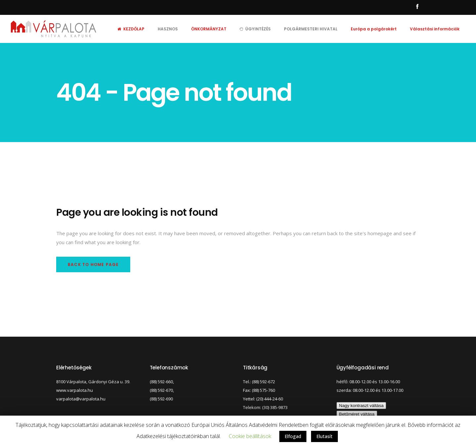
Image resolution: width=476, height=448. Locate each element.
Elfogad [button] (293, 436)
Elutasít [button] (324, 436)
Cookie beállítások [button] (250, 436)
